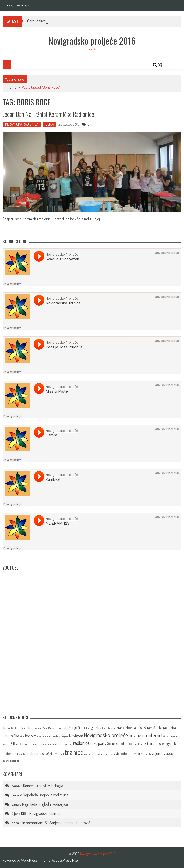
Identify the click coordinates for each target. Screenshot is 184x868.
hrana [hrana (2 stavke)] (120, 727)
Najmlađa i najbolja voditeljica (46, 795)
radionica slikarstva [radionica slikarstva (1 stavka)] (62, 744)
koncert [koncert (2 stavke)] (31, 736)
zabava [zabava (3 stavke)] (170, 753)
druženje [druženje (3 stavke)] (70, 727)
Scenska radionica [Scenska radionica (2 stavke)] (120, 743)
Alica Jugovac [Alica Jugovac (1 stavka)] (35, 728)
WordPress (30, 860)
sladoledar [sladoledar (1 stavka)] (138, 744)
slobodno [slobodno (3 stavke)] (34, 753)
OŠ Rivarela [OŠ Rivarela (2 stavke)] (16, 743)
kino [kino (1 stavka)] (22, 736)
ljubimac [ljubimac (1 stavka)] (46, 736)
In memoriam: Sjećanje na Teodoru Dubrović (56, 823)
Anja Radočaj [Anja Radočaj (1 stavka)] (49, 728)
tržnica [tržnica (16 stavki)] (74, 752)
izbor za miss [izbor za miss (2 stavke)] (134, 727)
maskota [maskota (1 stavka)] (56, 736)
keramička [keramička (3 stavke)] (11, 736)
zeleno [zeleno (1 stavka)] (6, 761)
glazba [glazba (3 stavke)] (96, 727)
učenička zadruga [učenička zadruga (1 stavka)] (93, 754)
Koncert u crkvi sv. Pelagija (43, 786)
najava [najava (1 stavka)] (65, 736)
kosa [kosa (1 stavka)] (39, 736)
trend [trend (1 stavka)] (61, 754)
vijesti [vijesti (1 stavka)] (148, 754)
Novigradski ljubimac (45, 813)
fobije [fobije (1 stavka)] (87, 728)
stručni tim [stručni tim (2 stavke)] (50, 753)
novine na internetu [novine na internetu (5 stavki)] (147, 735)
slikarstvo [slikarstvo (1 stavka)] (21, 754)
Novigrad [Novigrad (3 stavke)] (76, 736)
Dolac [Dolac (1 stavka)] (60, 728)
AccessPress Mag (65, 860)
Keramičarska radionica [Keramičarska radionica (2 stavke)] (160, 727)
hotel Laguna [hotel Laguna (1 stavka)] (109, 728)
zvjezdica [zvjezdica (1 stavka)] (15, 761)
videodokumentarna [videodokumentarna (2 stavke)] (130, 753)
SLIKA (50, 124)
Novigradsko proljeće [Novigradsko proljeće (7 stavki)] (106, 735)
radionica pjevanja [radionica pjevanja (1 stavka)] (41, 744)
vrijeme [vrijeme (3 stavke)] (157, 753)
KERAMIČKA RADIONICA (22, 124)
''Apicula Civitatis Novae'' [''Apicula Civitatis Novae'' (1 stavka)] (15, 728)
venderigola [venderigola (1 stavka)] (109, 754)
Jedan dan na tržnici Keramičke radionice (48, 114)
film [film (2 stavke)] (81, 727)
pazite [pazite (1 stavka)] (28, 744)
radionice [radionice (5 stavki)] (81, 743)
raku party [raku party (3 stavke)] (98, 743)
